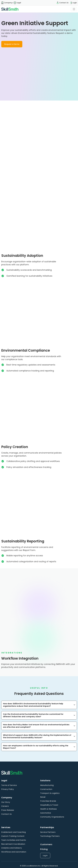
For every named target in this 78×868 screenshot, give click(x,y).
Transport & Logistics (50, 793)
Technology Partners (50, 836)
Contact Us (6, 814)
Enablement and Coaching (13, 832)
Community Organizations (52, 817)
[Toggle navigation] (74, 9)
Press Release (8, 810)
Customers (46, 844)
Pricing (44, 849)
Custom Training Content (13, 836)
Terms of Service (9, 785)
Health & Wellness (48, 809)
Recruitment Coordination (13, 844)
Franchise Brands (48, 801)
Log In (45, 856)
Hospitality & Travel (49, 805)
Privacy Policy (8, 789)
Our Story (6, 802)
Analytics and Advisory (12, 848)
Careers (5, 806)
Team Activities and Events (14, 840)
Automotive (46, 813)
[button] (7, 3)
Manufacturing (47, 785)
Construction (46, 789)
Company (7, 3)
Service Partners (48, 832)
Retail (43, 797)
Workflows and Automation (14, 852)
